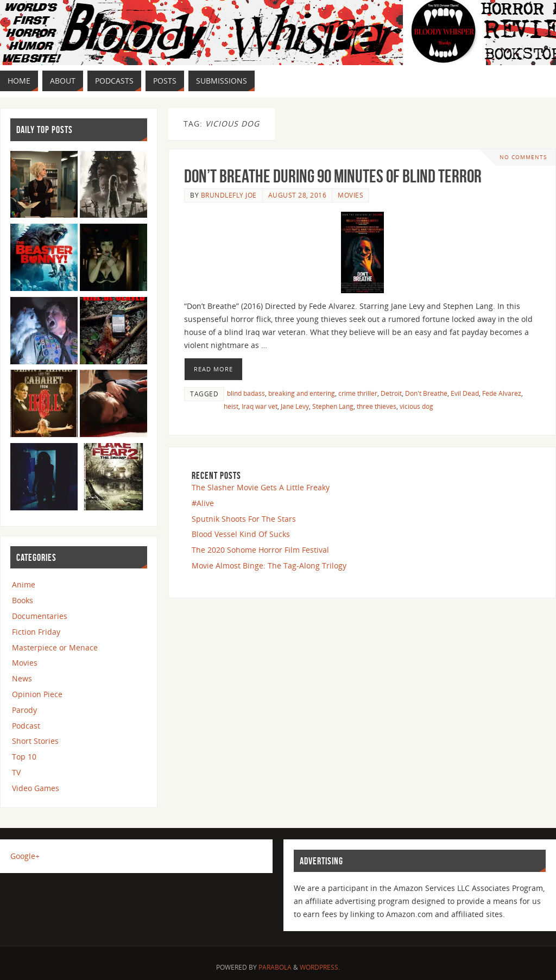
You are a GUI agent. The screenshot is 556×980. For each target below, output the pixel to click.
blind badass (246, 393)
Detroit (391, 393)
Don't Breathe (426, 393)
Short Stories (35, 741)
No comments (523, 157)
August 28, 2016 (298, 195)
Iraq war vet (260, 406)
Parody (24, 710)
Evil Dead (465, 393)
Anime (24, 584)
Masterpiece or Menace (55, 647)
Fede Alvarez (502, 393)
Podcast (26, 726)
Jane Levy (295, 406)
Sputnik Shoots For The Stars (244, 519)
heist (231, 406)
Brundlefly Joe (229, 195)
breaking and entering (302, 393)
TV (16, 772)
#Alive (203, 503)
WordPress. (320, 967)
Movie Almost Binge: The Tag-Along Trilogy (269, 565)
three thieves (377, 406)
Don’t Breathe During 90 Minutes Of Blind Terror (333, 176)
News (22, 678)
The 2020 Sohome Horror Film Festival (260, 550)
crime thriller (358, 393)
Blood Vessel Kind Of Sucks (241, 534)
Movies (350, 195)
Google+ (25, 856)
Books (23, 600)
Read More (213, 369)
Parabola (275, 967)
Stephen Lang (333, 406)
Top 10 (24, 757)
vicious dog (416, 406)
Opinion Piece (37, 694)
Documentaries (40, 616)
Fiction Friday (36, 632)
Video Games (36, 788)
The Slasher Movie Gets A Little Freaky (261, 487)
